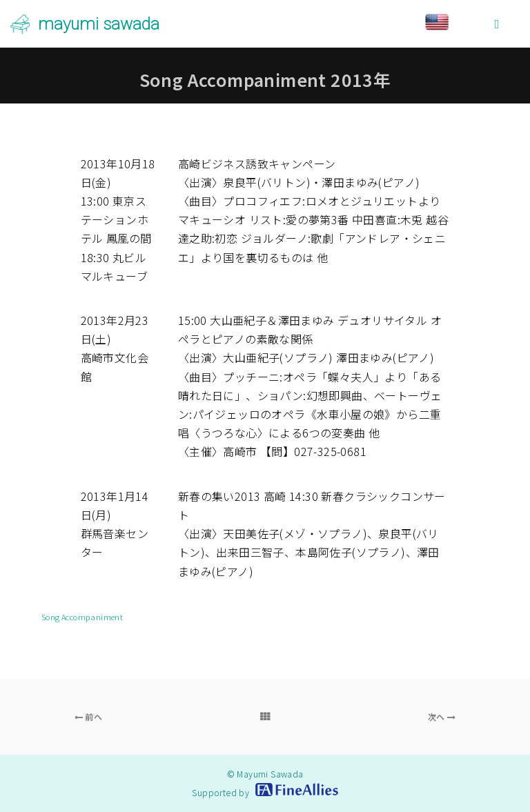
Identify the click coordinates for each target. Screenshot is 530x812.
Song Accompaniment (82, 617)
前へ (89, 716)
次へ (442, 716)
